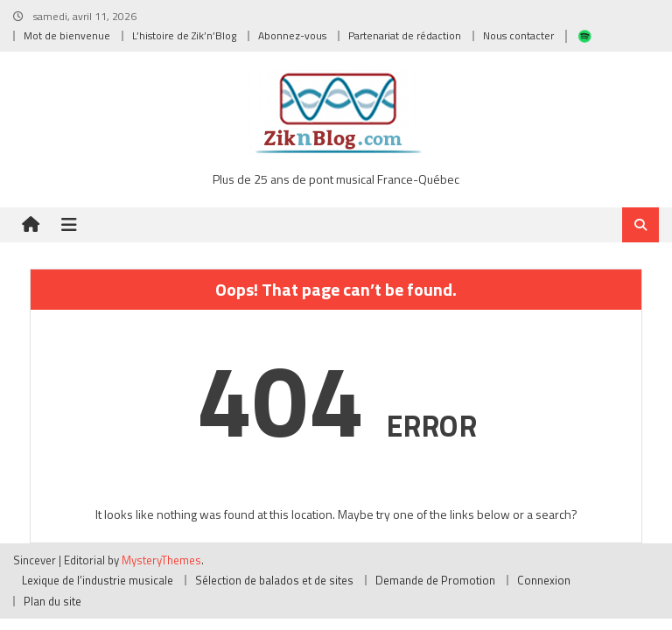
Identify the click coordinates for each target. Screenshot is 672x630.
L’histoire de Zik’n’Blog (184, 35)
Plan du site (52, 601)
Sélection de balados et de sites (274, 580)
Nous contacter (518, 35)
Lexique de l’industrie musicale (98, 580)
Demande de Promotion (435, 580)
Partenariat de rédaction (405, 35)
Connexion (544, 580)
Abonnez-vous (292, 35)
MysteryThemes (161, 560)
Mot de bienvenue (67, 35)
